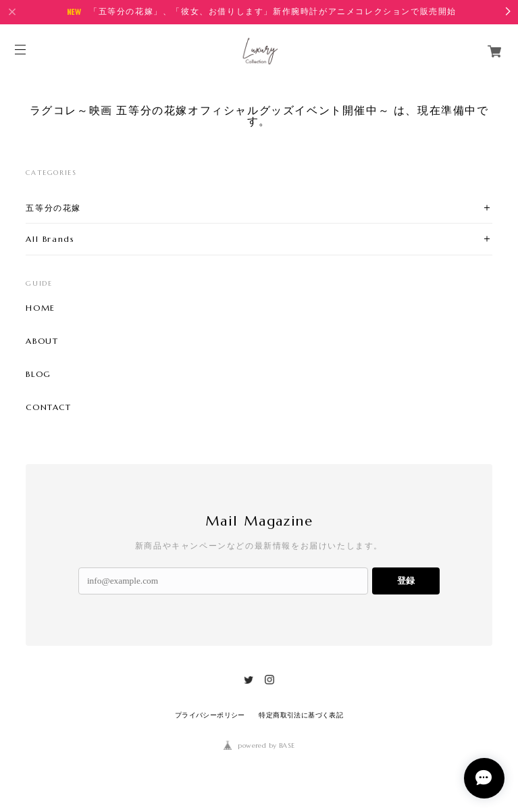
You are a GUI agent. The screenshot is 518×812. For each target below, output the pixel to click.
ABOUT (42, 341)
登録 (406, 581)
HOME (40, 308)
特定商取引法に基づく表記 (301, 715)
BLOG (38, 374)
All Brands (50, 239)
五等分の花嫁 (53, 208)
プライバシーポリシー (210, 715)
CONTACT (48, 407)
